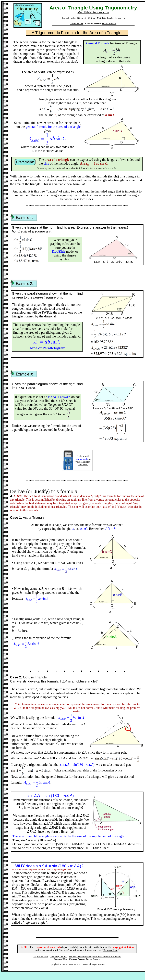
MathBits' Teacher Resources (111, 18)
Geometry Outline (87, 18)
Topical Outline (69, 18)
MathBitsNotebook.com (93, 12)
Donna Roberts (109, 24)
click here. (83, 465)
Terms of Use (77, 24)
